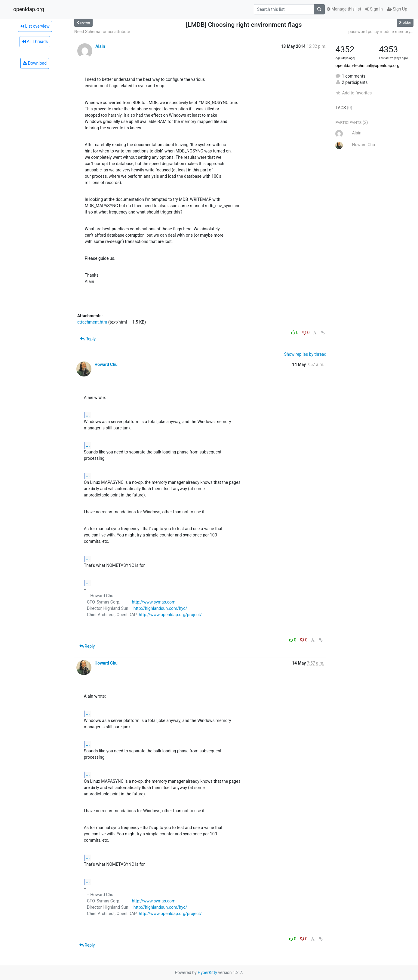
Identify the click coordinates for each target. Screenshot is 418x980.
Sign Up (397, 9)
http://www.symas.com (154, 602)
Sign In (374, 9)
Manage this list (344, 9)
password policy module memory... (381, 32)
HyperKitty (207, 972)
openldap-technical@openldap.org (367, 66)
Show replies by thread (305, 354)
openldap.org (29, 9)
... (88, 415)
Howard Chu (106, 364)
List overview (35, 26)
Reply (88, 339)
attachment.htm (92, 322)
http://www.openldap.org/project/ (170, 615)
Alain (100, 46)
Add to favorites (353, 93)
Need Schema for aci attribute (102, 32)
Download (35, 63)
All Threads (35, 41)
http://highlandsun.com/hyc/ (160, 608)
